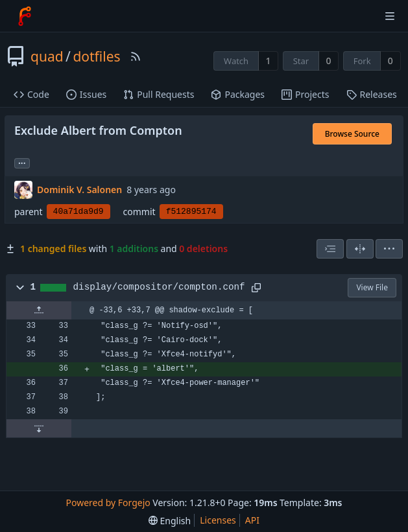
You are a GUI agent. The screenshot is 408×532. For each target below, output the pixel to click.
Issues (86, 94)
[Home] (25, 16)
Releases (372, 94)
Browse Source (352, 134)
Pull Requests (159, 94)
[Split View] (360, 249)
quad (47, 56)
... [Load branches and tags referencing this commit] (22, 162)
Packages (238, 94)
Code (31, 94)
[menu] (389, 249)
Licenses (218, 520)
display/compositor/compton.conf (159, 287)
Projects (305, 94)
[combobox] (330, 249)
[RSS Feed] (136, 56)
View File (372, 287)
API (252, 520)
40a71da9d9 (78, 212)
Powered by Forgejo (108, 503)
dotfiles (96, 56)
